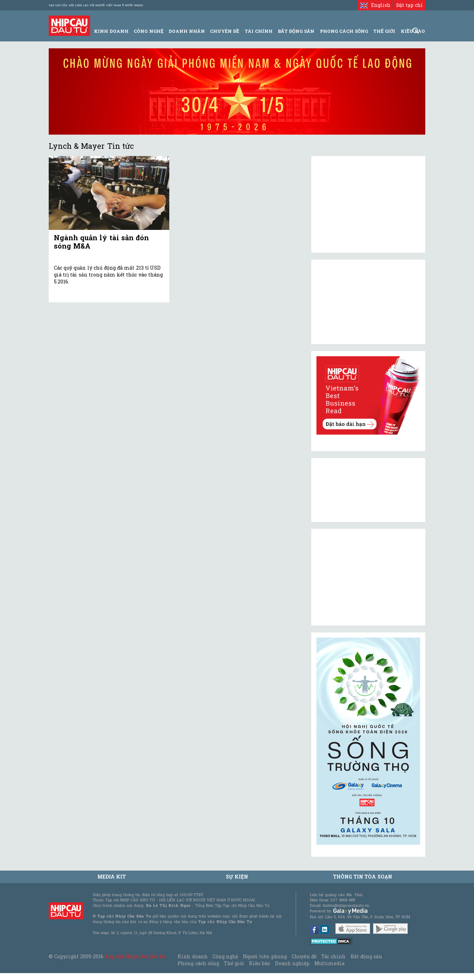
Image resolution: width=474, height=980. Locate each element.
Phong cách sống (198, 963)
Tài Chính (259, 31)
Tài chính (333, 956)
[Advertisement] (368, 577)
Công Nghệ (148, 31)
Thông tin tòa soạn (363, 877)
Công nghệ (225, 956)
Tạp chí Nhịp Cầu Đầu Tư (135, 956)
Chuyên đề (225, 31)
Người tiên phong (265, 956)
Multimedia (329, 963)
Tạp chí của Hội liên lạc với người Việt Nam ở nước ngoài (96, 5)
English (375, 5)
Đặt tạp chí (410, 5)
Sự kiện (237, 877)
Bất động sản (296, 31)
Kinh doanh (192, 956)
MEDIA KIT (112, 877)
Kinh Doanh (111, 31)
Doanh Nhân (187, 31)
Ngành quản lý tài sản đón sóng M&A (101, 242)
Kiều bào (259, 963)
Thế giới (384, 31)
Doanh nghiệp (292, 963)
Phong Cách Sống (344, 31)
